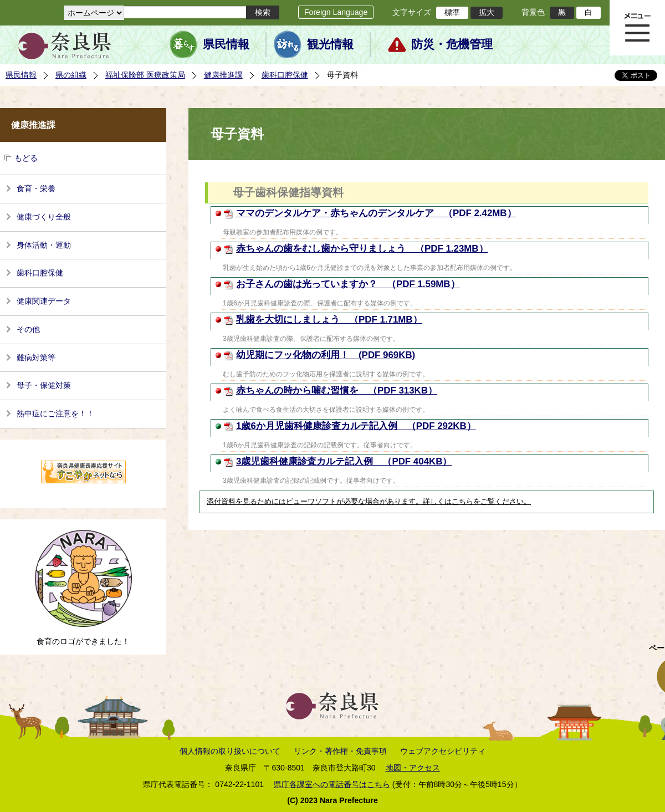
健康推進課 (223, 75)
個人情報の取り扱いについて (230, 751)
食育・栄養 (36, 188)
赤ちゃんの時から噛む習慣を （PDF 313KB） (337, 390)
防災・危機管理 (452, 44)
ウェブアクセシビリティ (443, 751)
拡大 (487, 12)
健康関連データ (44, 301)
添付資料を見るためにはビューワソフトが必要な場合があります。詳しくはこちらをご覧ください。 (369, 502)
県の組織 (71, 75)
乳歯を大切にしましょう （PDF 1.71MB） (329, 320)
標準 (452, 12)
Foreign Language (336, 12)
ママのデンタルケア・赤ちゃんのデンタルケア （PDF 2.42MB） (376, 213)
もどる (26, 158)
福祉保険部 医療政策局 (145, 75)
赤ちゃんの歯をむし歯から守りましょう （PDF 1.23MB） (362, 249)
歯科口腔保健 (285, 75)
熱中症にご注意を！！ (55, 413)
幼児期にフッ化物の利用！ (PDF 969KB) (326, 355)
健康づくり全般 (44, 217)
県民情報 (226, 44)
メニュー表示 (637, 28)
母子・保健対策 (44, 385)
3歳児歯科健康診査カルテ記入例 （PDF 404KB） (344, 461)
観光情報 (330, 44)
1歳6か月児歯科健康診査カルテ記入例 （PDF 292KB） (356, 426)
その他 (28, 329)
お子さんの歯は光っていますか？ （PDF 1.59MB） (348, 284)
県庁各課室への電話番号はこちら (332, 784)
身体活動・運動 (44, 245)
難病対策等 (36, 358)
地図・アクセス (413, 768)
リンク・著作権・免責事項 (340, 751)
